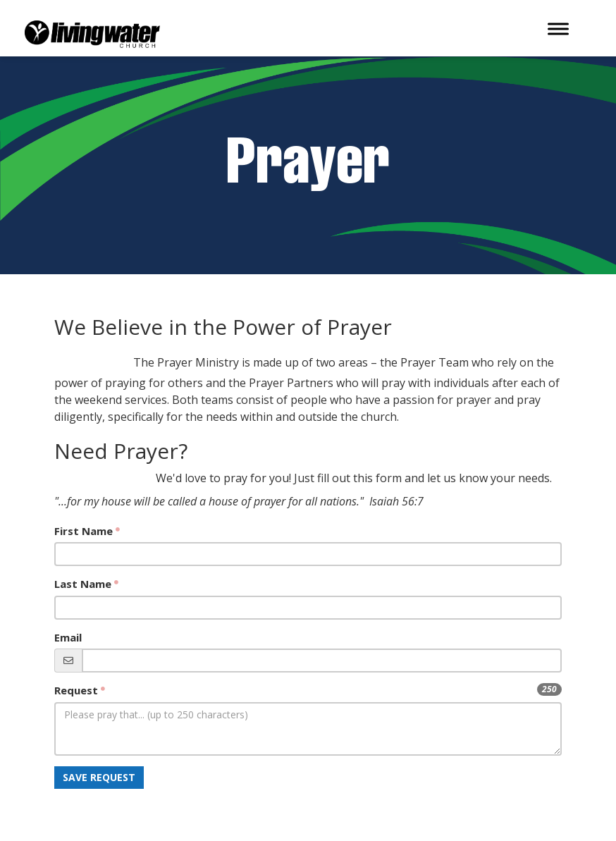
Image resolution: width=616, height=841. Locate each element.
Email (68, 637)
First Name (84, 531)
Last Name (83, 584)
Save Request (99, 777)
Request (76, 690)
